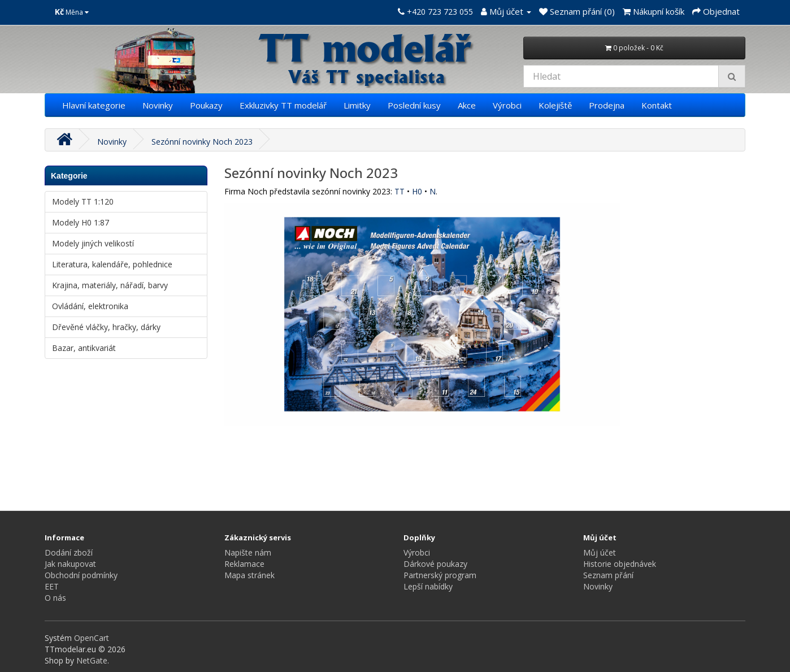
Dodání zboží (69, 552)
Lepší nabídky (428, 586)
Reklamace (244, 564)
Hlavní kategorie (94, 105)
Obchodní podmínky (81, 575)
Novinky (158, 105)
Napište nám (248, 552)
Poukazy (206, 105)
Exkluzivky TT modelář (283, 105)
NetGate (92, 660)
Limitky (357, 105)
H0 (417, 191)
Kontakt (657, 105)
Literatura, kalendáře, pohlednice (112, 264)
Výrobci (507, 105)
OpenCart (92, 638)
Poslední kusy (414, 105)
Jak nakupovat (70, 564)
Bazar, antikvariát (84, 348)
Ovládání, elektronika (90, 306)
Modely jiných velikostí (93, 243)
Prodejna (607, 105)
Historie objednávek (620, 564)
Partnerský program (440, 575)
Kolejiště (555, 105)
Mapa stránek (249, 575)
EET (52, 586)
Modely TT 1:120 (83, 201)
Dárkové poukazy (435, 564)
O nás (55, 598)
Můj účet (600, 552)
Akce (467, 105)
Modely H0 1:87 (81, 222)
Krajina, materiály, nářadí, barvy (110, 285)
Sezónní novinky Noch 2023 (202, 142)
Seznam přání (608, 575)
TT (400, 191)
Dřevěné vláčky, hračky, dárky (106, 327)
